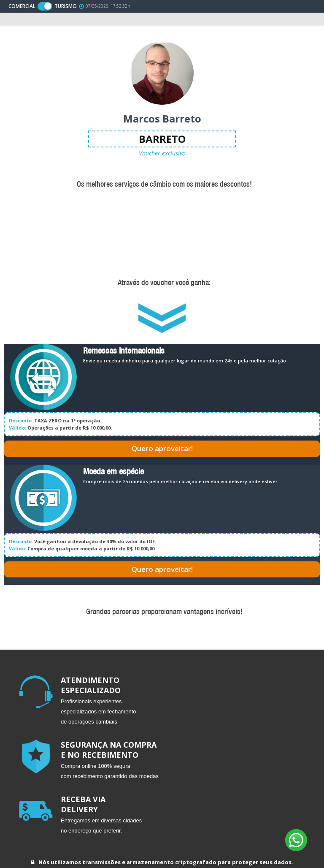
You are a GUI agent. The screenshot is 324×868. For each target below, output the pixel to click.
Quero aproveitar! (162, 448)
